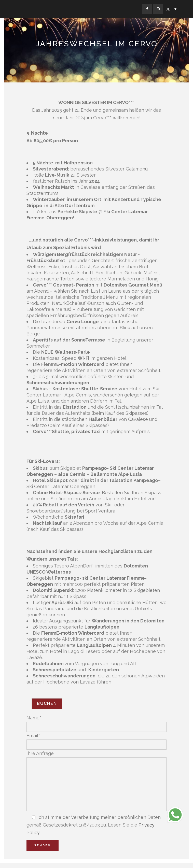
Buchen (47, 703)
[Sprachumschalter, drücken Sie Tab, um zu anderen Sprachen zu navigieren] (171, 9)
